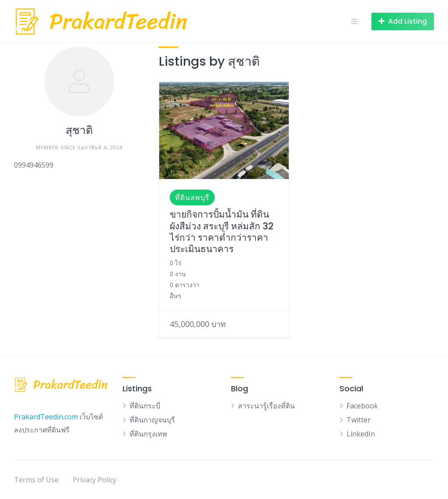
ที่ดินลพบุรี (192, 197)
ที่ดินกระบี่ (145, 406)
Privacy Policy (94, 480)
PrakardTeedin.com (46, 417)
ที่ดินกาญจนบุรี (152, 420)
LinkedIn (361, 434)
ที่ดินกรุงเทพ (148, 434)
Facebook (362, 406)
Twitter (359, 420)
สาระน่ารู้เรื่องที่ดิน (266, 406)
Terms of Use (36, 480)
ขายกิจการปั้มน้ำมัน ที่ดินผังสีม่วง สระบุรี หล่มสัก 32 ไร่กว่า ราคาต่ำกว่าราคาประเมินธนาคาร (222, 232)
